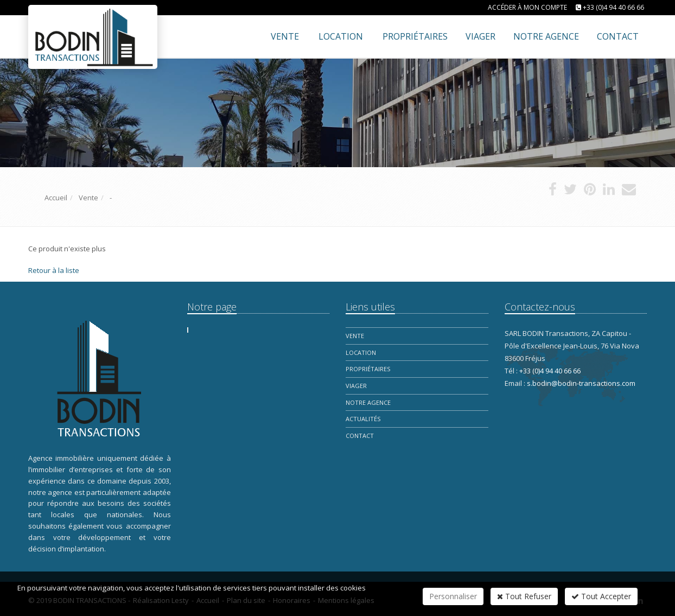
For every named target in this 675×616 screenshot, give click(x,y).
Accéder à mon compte (527, 7)
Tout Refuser (524, 596)
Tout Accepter (601, 596)
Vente (285, 36)
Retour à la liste (54, 270)
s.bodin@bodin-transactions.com (581, 383)
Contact (360, 436)
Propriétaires (368, 369)
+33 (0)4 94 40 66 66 (613, 7)
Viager (356, 386)
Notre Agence (368, 402)
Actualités (363, 419)
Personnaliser (453, 596)
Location (341, 36)
